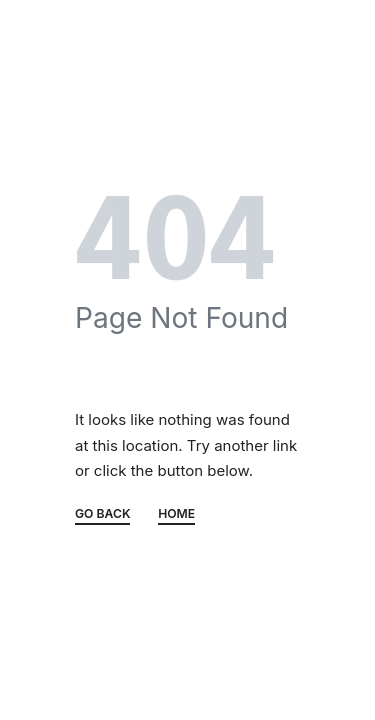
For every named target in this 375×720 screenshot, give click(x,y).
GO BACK (102, 514)
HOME (176, 514)
